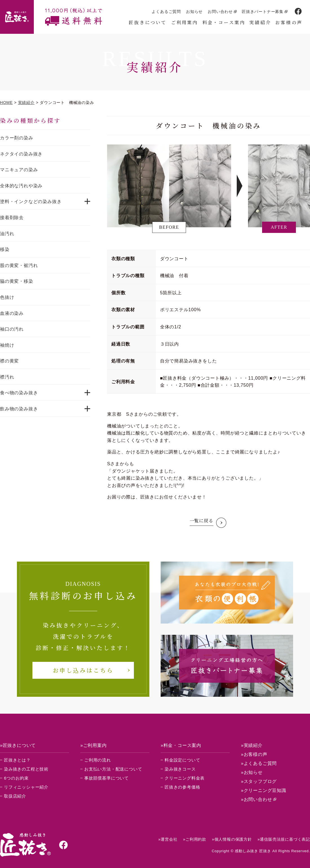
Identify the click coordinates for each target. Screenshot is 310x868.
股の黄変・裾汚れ (19, 265)
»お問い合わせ (257, 799)
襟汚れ (7, 377)
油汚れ (7, 234)
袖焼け (7, 345)
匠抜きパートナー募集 (263, 12)
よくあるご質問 (166, 12)
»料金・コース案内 (181, 745)
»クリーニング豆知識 (264, 790)
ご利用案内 (185, 22)
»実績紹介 (252, 745)
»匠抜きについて (18, 745)
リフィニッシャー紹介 (26, 787)
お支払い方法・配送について (113, 769)
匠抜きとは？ (17, 760)
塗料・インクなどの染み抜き (31, 202)
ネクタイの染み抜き (21, 154)
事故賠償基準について (107, 778)
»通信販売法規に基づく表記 (284, 839)
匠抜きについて (148, 22)
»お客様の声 (254, 754)
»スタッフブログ (259, 781)
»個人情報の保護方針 (232, 839)
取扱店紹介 (15, 796)
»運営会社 (168, 839)
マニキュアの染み (19, 170)
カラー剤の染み (17, 138)
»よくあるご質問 (259, 763)
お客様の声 (289, 22)
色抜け (7, 297)
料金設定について (182, 760)
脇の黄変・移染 (17, 281)
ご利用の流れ (98, 760)
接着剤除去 (12, 218)
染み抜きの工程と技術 (26, 769)
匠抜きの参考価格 (182, 787)
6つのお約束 (16, 778)
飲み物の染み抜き (19, 409)
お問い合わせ (220, 12)
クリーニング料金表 (185, 778)
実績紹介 (260, 22)
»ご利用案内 (94, 745)
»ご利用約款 (195, 839)
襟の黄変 (9, 361)
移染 (5, 249)
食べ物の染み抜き (19, 393)
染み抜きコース (180, 769)
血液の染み (12, 313)
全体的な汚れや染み (21, 186)
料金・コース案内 (224, 22)
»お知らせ (252, 772)
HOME (6, 103)
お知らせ (194, 12)
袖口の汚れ (12, 329)
